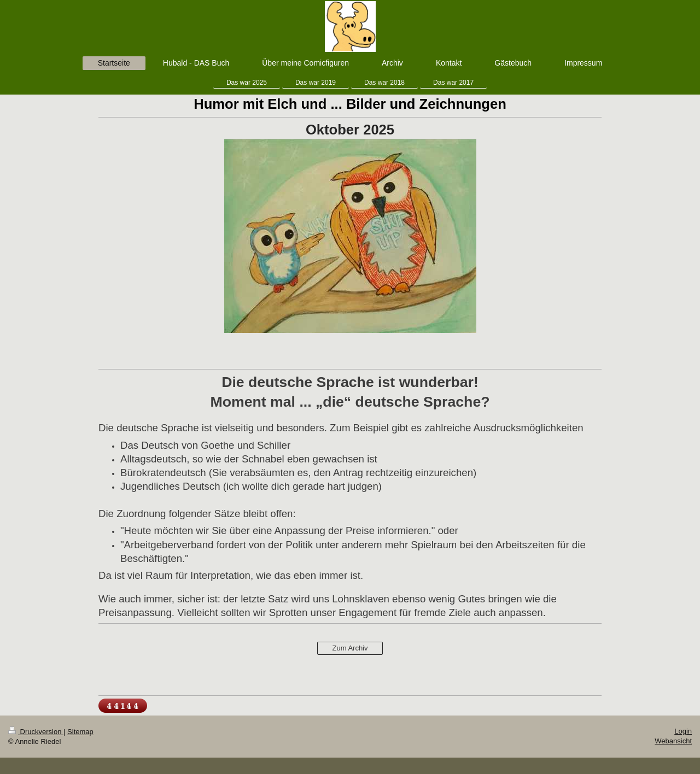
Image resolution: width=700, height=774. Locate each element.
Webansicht (673, 741)
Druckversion (36, 732)
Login (683, 731)
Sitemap (80, 732)
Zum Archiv (350, 648)
